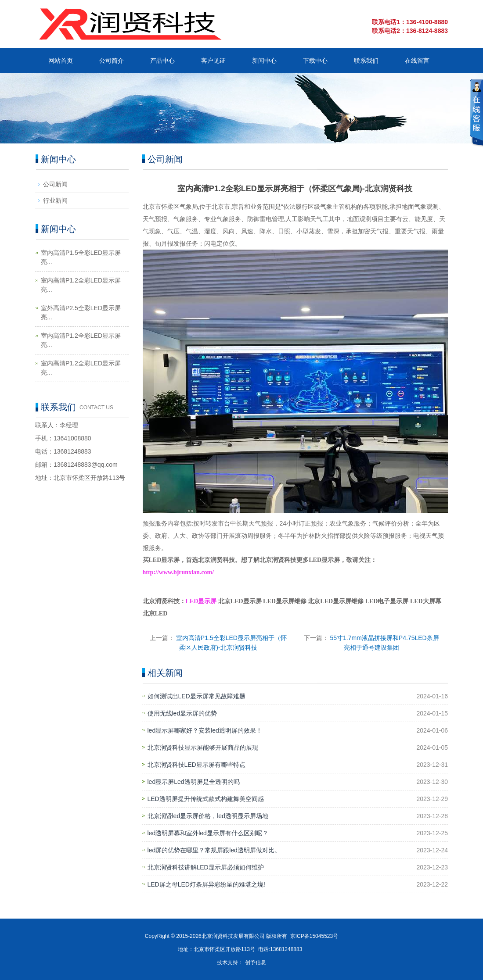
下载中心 (315, 61)
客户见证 (213, 61)
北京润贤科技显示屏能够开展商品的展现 (203, 748)
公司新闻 (55, 184)
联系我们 (366, 61)
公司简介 (112, 61)
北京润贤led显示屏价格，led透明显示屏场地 (208, 816)
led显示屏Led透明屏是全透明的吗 (194, 782)
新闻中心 (264, 61)
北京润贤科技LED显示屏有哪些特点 (196, 765)
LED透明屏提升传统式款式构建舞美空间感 (206, 799)
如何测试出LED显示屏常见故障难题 (196, 696)
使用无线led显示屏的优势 (182, 713)
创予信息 (256, 962)
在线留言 (417, 61)
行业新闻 (55, 200)
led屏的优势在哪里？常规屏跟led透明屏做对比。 (214, 850)
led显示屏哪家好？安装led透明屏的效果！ (205, 730)
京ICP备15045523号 (314, 936)
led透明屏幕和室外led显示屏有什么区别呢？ (208, 833)
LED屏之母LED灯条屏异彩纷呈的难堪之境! (206, 884)
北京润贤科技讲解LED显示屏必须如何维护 (206, 867)
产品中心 (162, 61)
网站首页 (61, 61)
